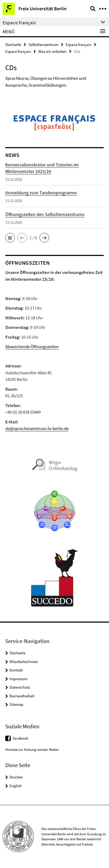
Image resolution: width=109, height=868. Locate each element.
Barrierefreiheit (22, 696)
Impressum (18, 679)
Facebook (20, 738)
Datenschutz (20, 687)
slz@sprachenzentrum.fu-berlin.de (37, 428)
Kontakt (16, 670)
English (16, 786)
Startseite (13, 45)
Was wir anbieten (52, 51)
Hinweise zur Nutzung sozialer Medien (32, 750)
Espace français (79, 45)
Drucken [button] (16, 777)
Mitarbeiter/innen (24, 662)
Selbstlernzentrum (43, 45)
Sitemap (16, 704)
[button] (10, 238)
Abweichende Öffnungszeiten (32, 347)
